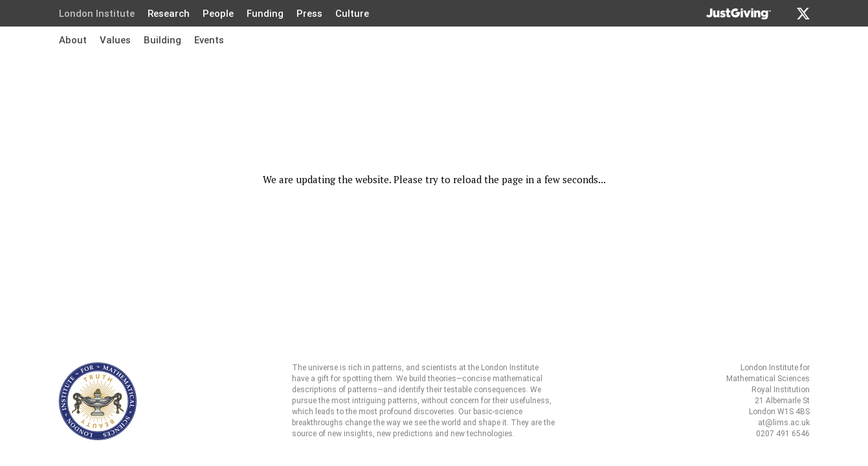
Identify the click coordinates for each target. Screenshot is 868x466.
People (218, 14)
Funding (265, 14)
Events (209, 40)
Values (115, 40)
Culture (352, 14)
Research (169, 14)
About (73, 40)
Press (309, 14)
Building (162, 40)
